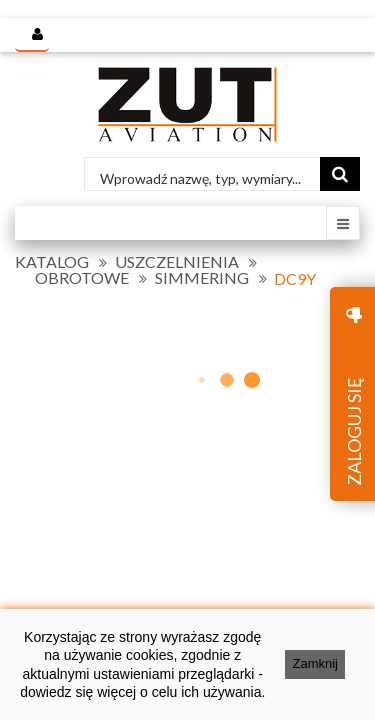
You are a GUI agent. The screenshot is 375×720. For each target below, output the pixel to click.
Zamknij (315, 663)
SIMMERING (202, 278)
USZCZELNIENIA (177, 262)
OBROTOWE (82, 278)
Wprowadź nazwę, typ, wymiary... (200, 178)
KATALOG (52, 262)
